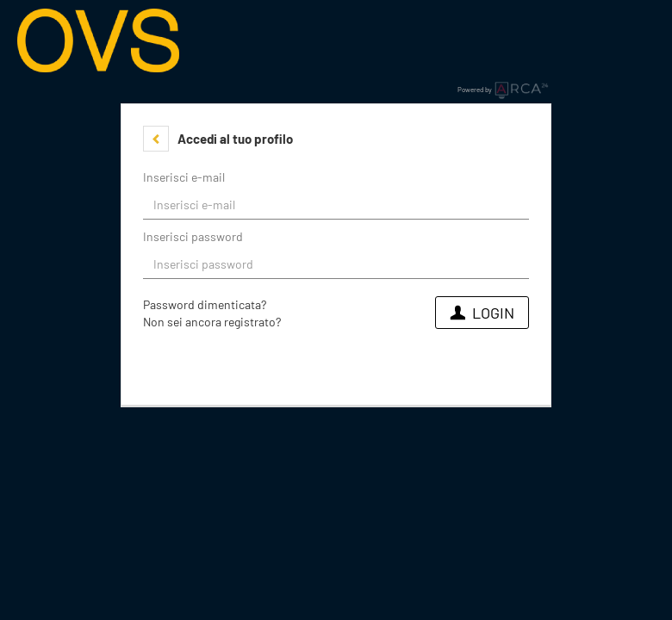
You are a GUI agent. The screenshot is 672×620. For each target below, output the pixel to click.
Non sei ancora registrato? (212, 322)
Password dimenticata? (205, 304)
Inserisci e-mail (184, 177)
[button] (156, 139)
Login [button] (482, 313)
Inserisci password (193, 236)
